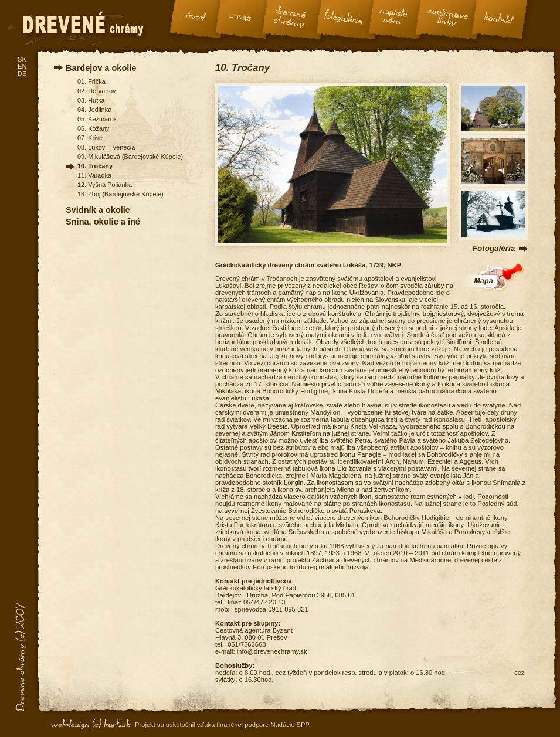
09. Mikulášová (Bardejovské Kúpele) (130, 157)
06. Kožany (94, 128)
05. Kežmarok (97, 119)
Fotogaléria (494, 248)
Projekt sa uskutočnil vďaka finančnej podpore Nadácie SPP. (223, 725)
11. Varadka (94, 175)
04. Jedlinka (94, 110)
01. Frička (91, 81)
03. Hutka (91, 100)
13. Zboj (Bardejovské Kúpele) (121, 194)
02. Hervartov (96, 91)
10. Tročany (95, 166)
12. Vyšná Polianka (105, 185)
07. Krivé (90, 138)
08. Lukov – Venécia (106, 147)
